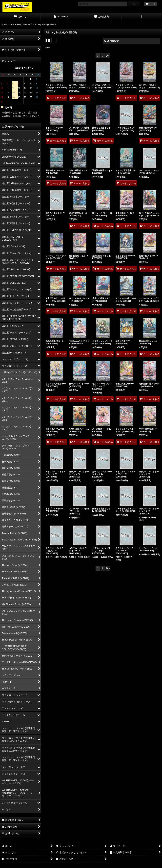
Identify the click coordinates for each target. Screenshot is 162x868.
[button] (142, 17)
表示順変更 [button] (112, 41)
